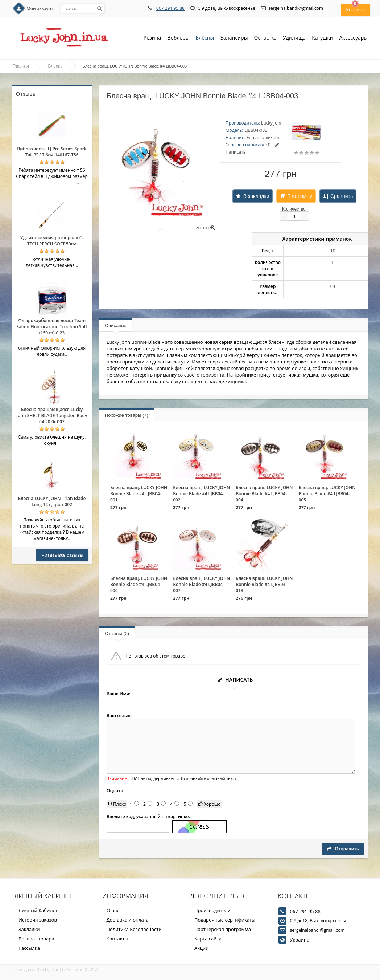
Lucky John (272, 123)
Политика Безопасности (134, 929)
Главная (21, 66)
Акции (202, 948)
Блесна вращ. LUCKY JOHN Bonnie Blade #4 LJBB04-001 (139, 494)
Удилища (294, 38)
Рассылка (29, 948)
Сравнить (342, 196)
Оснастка (266, 38)
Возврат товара (36, 939)
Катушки (323, 38)
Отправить (343, 849)
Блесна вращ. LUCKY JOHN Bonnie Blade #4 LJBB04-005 (327, 494)
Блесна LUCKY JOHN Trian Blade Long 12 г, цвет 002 (52, 501)
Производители (212, 910)
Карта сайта (208, 939)
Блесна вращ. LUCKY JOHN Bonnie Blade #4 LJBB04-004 (264, 494)
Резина (152, 38)
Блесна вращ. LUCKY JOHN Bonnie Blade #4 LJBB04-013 (264, 584)
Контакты (117, 939)
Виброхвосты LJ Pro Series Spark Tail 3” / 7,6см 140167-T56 (52, 152)
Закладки (29, 929)
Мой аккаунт (40, 9)
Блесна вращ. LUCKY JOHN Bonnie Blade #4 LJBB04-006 (139, 584)
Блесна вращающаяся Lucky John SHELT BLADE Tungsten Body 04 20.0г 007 (52, 416)
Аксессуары (354, 38)
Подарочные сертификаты (225, 920)
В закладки (256, 196)
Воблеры (178, 38)
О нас (113, 910)
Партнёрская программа (223, 929)
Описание (116, 326)
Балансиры (234, 38)
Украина (300, 940)
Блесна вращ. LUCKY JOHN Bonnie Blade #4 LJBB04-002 (201, 494)
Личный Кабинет (38, 910)
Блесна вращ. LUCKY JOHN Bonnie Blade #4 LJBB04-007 (201, 584)
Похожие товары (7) (127, 415)
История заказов (38, 920)
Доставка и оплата (128, 920)
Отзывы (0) (117, 633)
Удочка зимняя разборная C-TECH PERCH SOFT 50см (52, 241)
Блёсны (205, 38)
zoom (205, 227)
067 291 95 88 (170, 8)
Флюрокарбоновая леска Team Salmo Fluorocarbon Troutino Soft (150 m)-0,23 (52, 327)
